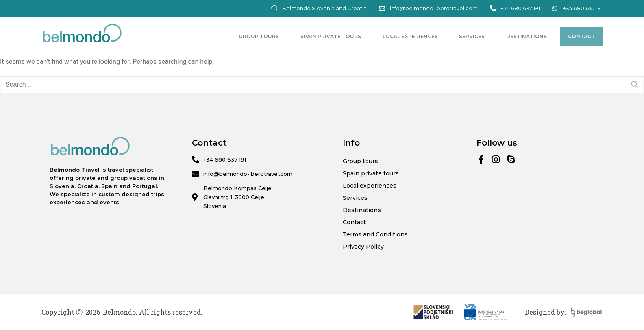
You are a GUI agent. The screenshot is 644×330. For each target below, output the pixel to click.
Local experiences (410, 36)
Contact (581, 36)
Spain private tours (331, 36)
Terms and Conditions (375, 234)
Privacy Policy (363, 247)
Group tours (259, 36)
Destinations (527, 36)
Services (472, 36)
